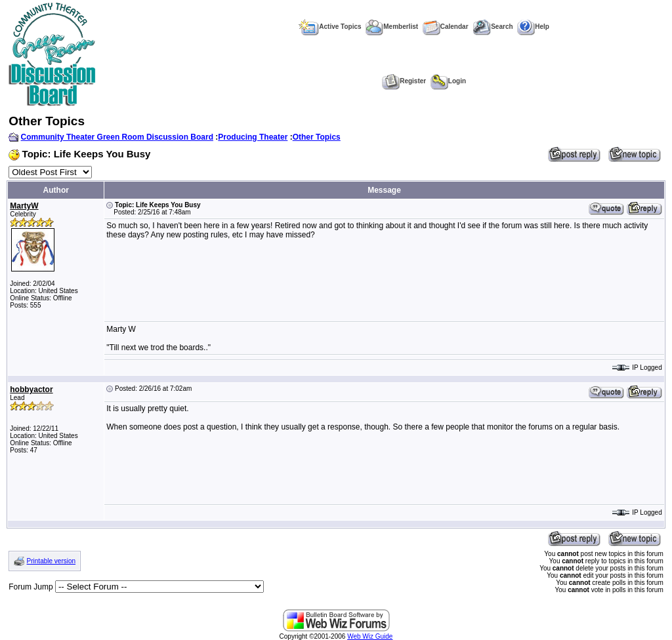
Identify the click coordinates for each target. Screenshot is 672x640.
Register (404, 81)
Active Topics (330, 27)
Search (493, 27)
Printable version (51, 561)
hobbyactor (31, 390)
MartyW (24, 206)
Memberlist (392, 27)
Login (448, 81)
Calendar (446, 27)
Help (533, 27)
